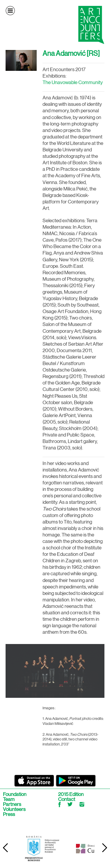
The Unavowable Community (73, 82)
